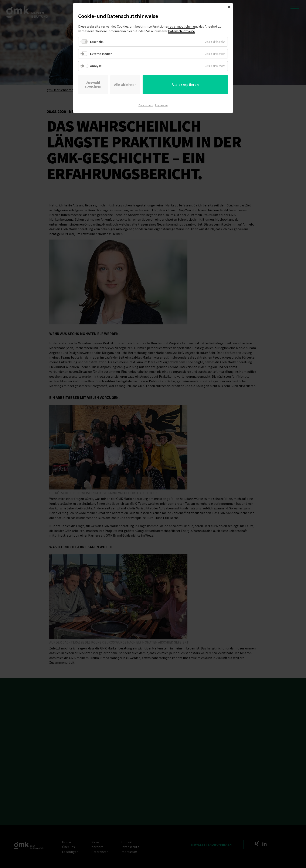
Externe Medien (101, 54)
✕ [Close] (229, 7)
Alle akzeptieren (185, 85)
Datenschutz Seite (181, 31)
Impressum (161, 105)
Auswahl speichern (93, 85)
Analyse (96, 66)
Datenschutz (146, 105)
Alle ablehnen (125, 85)
